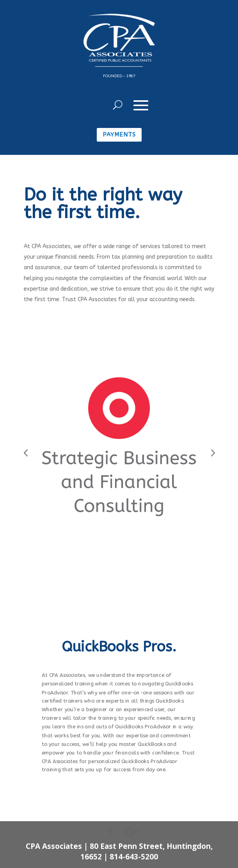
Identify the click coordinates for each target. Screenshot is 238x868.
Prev (26, 451)
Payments (119, 135)
